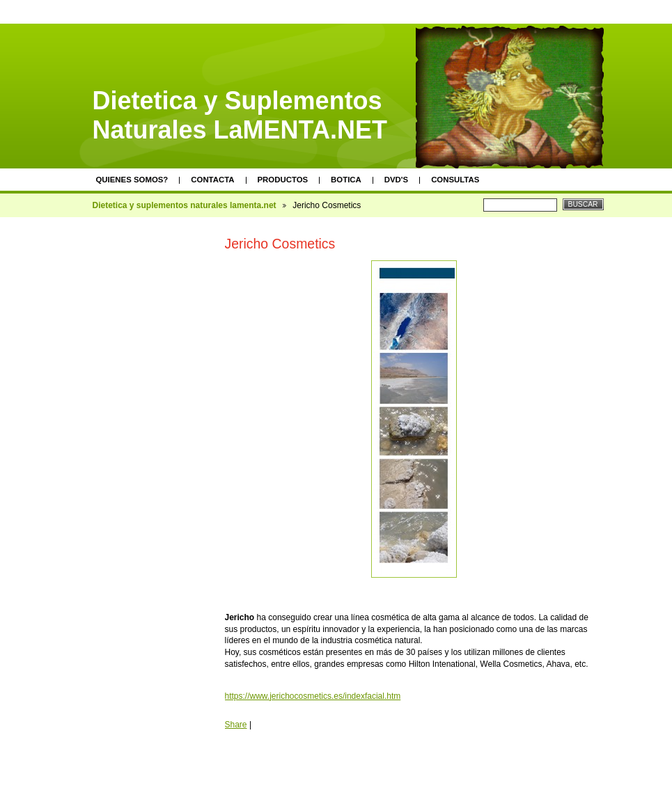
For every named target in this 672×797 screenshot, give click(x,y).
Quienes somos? (132, 180)
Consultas (455, 180)
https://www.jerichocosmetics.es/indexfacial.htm (313, 696)
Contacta (212, 180)
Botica (346, 180)
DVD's (396, 180)
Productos (283, 180)
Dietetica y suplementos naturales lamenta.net (185, 205)
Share (236, 725)
